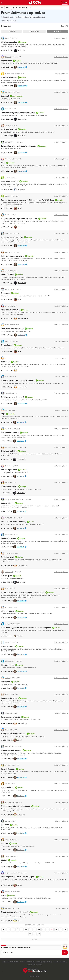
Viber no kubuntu (8, 611)
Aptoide (4, 860)
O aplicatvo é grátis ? (9, 486)
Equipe (5, 962)
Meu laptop (5, 293)
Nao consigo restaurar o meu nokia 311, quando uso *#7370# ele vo (28, 200)
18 (35, 930)
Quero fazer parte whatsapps (12, 328)
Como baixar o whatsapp (11, 717)
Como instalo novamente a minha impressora (19, 146)
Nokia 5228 (6, 362)
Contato (38, 962)
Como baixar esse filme (10, 310)
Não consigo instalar (9, 470)
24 (60, 930)
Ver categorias (5, 21)
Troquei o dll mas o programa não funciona (18, 380)
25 (30, 934)
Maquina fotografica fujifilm (12, 237)
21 (48, 930)
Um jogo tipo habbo (9, 538)
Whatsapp (5, 825)
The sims (5, 843)
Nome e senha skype (9, 698)
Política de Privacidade (27, 962)
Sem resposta (34, 31)
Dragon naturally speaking (11, 750)
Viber (3, 163)
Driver (3, 895)
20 (43, 930)
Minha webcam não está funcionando (16, 806)
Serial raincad (6, 61)
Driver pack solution (9, 77)
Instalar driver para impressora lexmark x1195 (19, 219)
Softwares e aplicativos (21, 8)
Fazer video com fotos (10, 181)
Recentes (11, 31)
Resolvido (57, 31)
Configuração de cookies (34, 965)
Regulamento (46, 962)
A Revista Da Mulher (59, 962)
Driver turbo (6, 682)
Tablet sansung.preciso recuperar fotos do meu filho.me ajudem (26, 628)
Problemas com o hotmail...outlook (15, 912)
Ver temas (13, 21)
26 (35, 934)
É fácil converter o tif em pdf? (13, 397)
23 (56, 930)
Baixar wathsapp (8, 788)
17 (30, 930)
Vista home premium (9, 42)
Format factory (7, 345)
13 (22, 930)
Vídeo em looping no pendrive (13, 256)
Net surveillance (7, 274)
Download (5, 96)
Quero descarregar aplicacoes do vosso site (18, 113)
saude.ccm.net (34, 976)
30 (39, 934)
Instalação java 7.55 (9, 129)
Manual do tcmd (7, 557)
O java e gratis (7, 576)
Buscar (65, 26)
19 (39, 930)
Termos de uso (13, 962)
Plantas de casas (8, 665)
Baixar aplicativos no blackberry (13, 522)
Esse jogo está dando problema (13, 734)
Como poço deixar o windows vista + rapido (18, 877)
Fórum (8, 8)
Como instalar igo (8, 769)
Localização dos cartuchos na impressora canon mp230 (23, 592)
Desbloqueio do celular (10, 433)
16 (26, 930)
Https (3, 414)
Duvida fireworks (8, 646)
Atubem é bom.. (7, 503)
